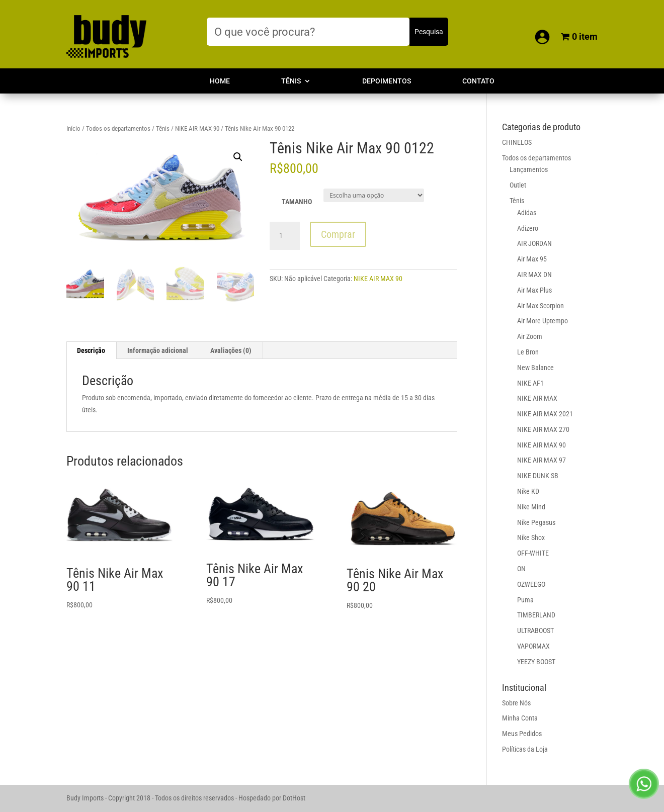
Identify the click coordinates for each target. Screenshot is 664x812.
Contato (478, 81)
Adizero (528, 228)
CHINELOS (517, 142)
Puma (525, 600)
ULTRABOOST (535, 630)
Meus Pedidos (522, 734)
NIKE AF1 (530, 383)
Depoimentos (387, 81)
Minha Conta (520, 718)
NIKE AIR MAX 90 (197, 128)
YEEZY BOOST (536, 662)
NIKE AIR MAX (537, 398)
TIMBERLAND (536, 615)
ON (521, 569)
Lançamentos (529, 169)
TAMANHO (297, 202)
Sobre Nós (516, 703)
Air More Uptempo (543, 321)
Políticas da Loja (525, 749)
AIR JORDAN (534, 243)
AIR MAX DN (534, 275)
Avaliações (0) (231, 350)
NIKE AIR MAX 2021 (545, 414)
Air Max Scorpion (541, 306)
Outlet (518, 185)
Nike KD (528, 491)
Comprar (338, 234)
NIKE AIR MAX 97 (542, 460)
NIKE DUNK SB (538, 476)
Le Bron (528, 352)
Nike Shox (531, 537)
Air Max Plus (534, 290)
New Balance (535, 368)
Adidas (527, 213)
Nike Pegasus (536, 522)
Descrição (91, 350)
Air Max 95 (532, 259)
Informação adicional (158, 350)
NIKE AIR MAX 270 (543, 429)
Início (73, 128)
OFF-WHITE (533, 553)
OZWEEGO (531, 584)
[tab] (91, 350)
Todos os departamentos (118, 128)
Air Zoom (530, 336)
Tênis (291, 81)
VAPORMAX (533, 646)
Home (220, 81)
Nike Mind (531, 507)
